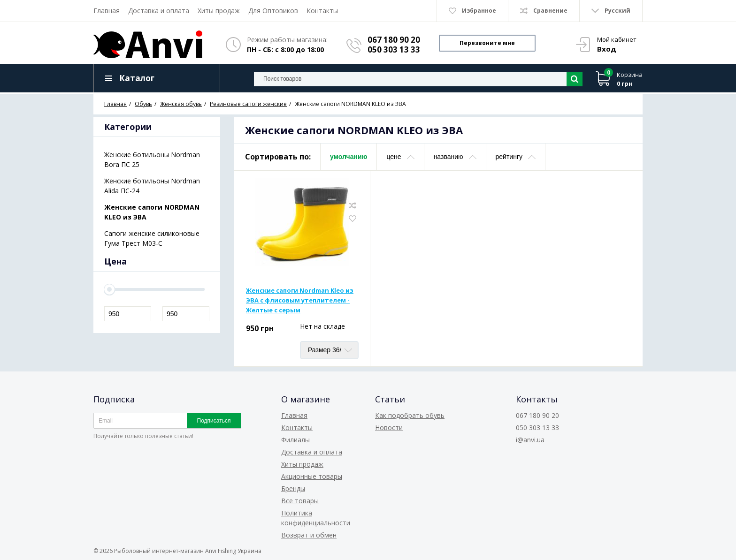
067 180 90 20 (394, 40)
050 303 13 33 (394, 49)
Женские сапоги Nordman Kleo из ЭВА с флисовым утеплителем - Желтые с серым (300, 300)
